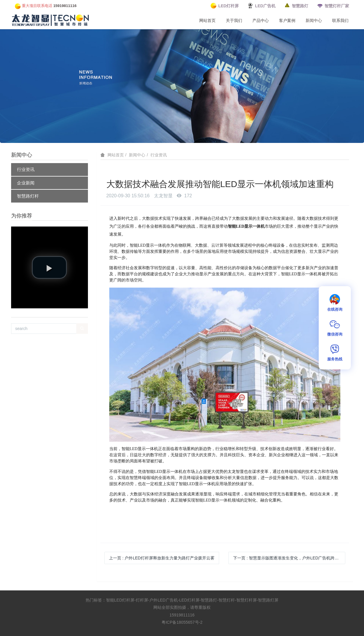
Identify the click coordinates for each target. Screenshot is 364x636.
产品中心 (261, 20)
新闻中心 (314, 20)
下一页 (289, 558)
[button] (49, 267)
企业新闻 (26, 183)
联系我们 (340, 20)
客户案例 (287, 20)
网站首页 (207, 20)
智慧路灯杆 (28, 196)
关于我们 (234, 20)
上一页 (162, 558)
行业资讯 (26, 169)
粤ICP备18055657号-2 (182, 622)
